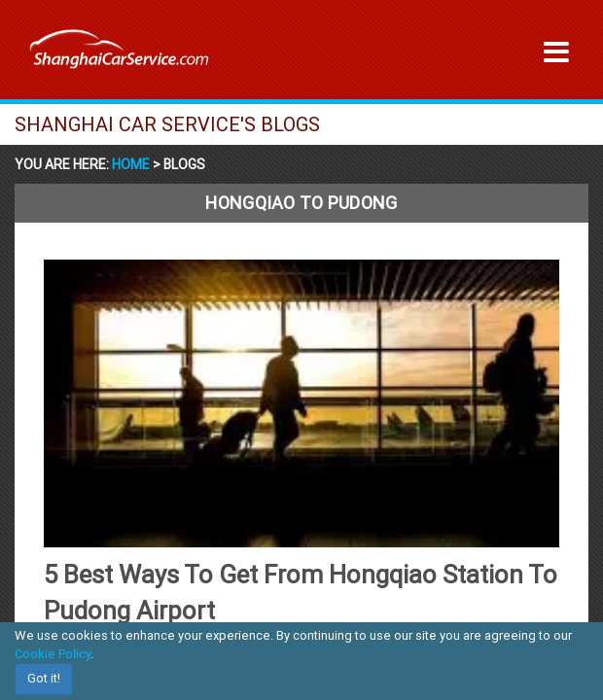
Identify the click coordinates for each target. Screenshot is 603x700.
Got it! (44, 678)
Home (132, 164)
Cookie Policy (53, 654)
